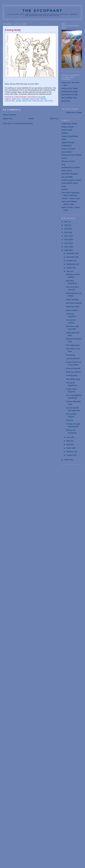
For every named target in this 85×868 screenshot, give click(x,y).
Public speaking (72, 300)
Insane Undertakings (70, 136)
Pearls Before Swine (70, 183)
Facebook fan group (70, 92)
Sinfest (64, 158)
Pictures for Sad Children (71, 155)
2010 (66, 247)
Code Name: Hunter (70, 124)
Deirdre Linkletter (31, 99)
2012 (66, 239)
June (69, 437)
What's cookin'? (72, 310)
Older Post (54, 119)
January (70, 455)
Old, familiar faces (73, 379)
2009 (66, 250)
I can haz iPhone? (73, 359)
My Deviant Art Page (70, 95)
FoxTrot (65, 189)
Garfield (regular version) (71, 180)
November (71, 257)
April (68, 444)
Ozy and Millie (67, 177)
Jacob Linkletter (24, 101)
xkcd (63, 164)
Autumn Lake (67, 130)
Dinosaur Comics (68, 161)
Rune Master (67, 152)
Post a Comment (10, 115)
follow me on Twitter (74, 112)
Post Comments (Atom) (23, 123)
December (71, 253)
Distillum (65, 133)
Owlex (64, 139)
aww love (16, 99)
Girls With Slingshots (70, 174)
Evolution (70, 420)
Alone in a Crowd (68, 149)
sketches (49, 101)
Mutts (64, 186)
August (69, 268)
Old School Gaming (74, 303)
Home (31, 119)
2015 (66, 229)
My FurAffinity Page (69, 98)
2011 (66, 243)
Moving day (71, 355)
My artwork (66, 101)
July (68, 271)
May (68, 441)
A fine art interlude (73, 368)
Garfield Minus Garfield (71, 167)
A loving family (72, 375)
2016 (66, 225)
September (71, 264)
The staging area (73, 345)
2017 (66, 222)
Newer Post (8, 119)
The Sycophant (42, 10)
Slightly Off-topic (68, 142)
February (70, 452)
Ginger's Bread (67, 127)
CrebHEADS (67, 146)
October (70, 261)
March (69, 448)
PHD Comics (67, 171)
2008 (66, 460)
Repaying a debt (73, 307)
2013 (66, 236)
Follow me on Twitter (70, 88)
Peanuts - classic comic (71, 198)
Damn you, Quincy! (74, 372)
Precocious (38, 101)
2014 (66, 232)
